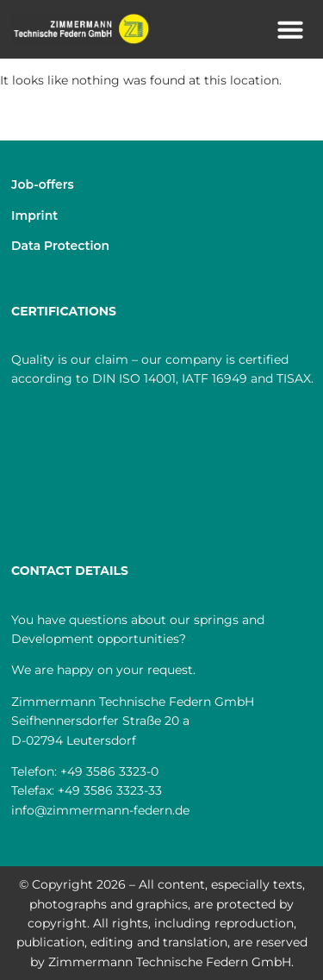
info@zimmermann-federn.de (100, 810)
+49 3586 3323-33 (110, 790)
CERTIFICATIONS (64, 311)
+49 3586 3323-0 (109, 771)
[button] (290, 29)
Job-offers (43, 184)
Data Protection (60, 246)
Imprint (34, 215)
